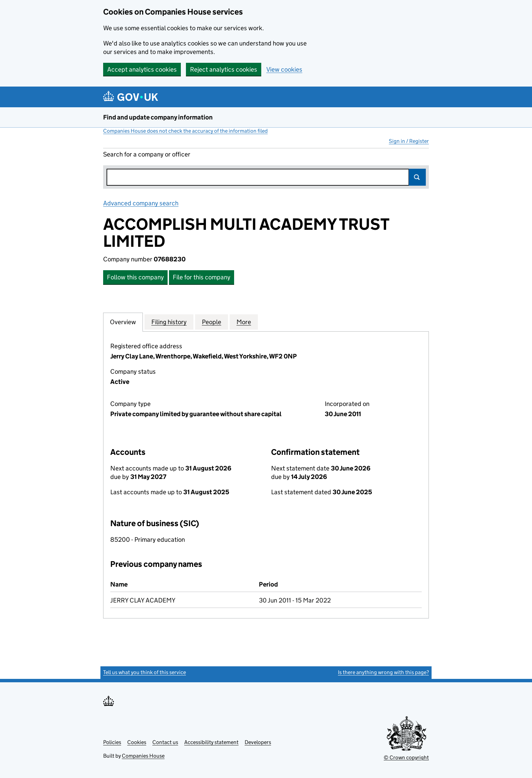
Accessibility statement (211, 742)
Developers (258, 742)
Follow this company (135, 277)
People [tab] (212, 322)
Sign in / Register (409, 141)
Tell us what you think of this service (145, 672)
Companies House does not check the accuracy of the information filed (185, 131)
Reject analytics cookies (224, 69)
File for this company (202, 277)
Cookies (137, 742)
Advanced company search (141, 203)
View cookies (284, 69)
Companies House (143, 756)
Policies (112, 742)
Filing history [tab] (169, 322)
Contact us (165, 742)
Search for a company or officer (147, 154)
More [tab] (244, 322)
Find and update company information (158, 117)
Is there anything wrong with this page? (383, 672)
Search (417, 177)
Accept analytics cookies (142, 69)
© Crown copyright (406, 757)
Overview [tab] (123, 322)
